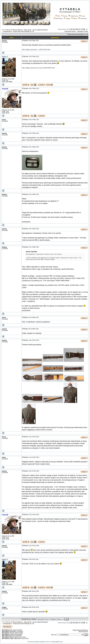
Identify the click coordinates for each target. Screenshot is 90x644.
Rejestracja (58, 18)
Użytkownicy (73, 16)
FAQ (58, 16)
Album (74, 18)
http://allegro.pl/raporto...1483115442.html (36, 50)
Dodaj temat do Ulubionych (80, 630)
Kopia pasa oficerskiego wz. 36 (24, 31)
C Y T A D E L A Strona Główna (12, 30)
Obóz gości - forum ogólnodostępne (36, 30)
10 (84, 29)
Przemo (48, 642)
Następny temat (83, 31)
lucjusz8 (5, 89)
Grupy (82, 16)
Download (82, 18)
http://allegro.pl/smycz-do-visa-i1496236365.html (38, 68)
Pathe (4, 57)
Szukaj (64, 16)
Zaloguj (67, 18)
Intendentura (7, 31)
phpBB (36, 642)
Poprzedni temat (70, 31)
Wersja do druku (83, 631)
